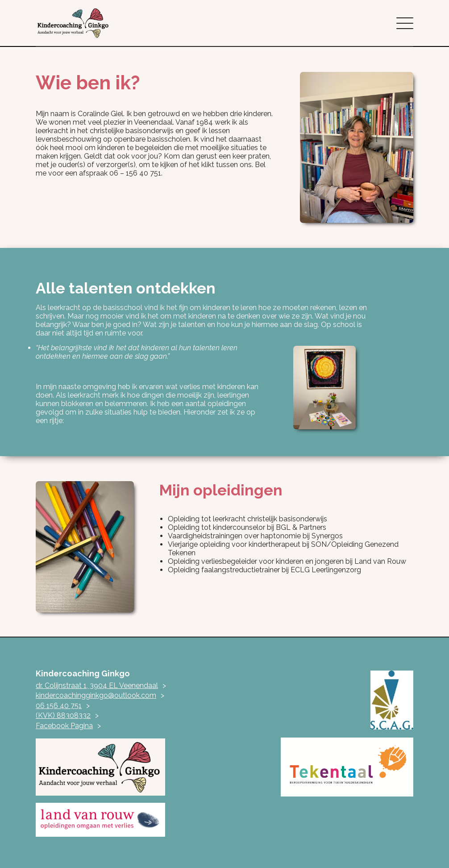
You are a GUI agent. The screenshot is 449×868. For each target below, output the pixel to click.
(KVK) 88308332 (63, 715)
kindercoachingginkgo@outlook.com (96, 695)
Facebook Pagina (64, 726)
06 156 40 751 (59, 706)
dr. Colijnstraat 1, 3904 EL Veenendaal (97, 686)
